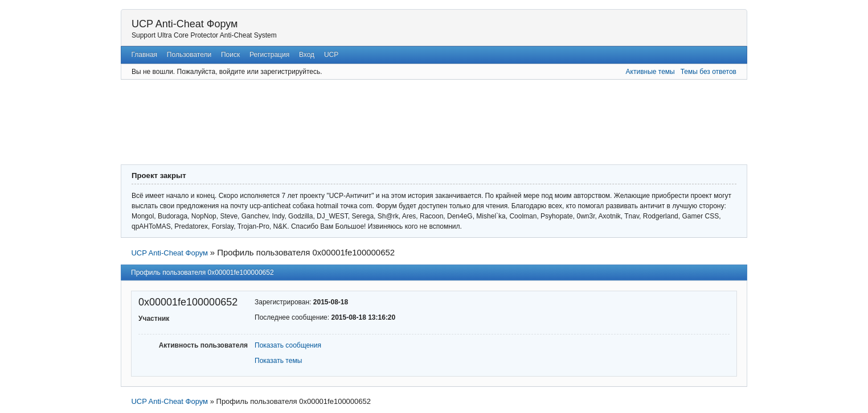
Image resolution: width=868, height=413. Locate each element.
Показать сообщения (288, 345)
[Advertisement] (400, 121)
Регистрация (269, 55)
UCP (331, 55)
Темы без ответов (709, 72)
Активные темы (650, 72)
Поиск (230, 55)
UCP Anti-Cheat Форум (185, 24)
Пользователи (189, 55)
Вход (307, 55)
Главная (144, 55)
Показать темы (278, 361)
